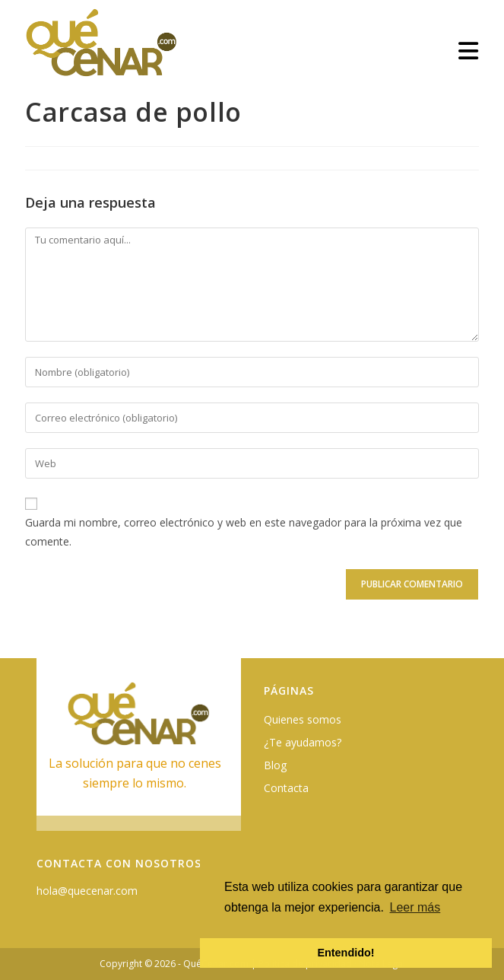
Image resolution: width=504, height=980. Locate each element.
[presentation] (129, 595)
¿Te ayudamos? (303, 742)
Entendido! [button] (346, 953)
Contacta (286, 788)
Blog (275, 765)
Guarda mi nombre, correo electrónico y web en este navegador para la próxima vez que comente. (244, 532)
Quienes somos (303, 719)
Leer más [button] (415, 907)
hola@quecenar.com (87, 891)
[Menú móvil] (469, 51)
